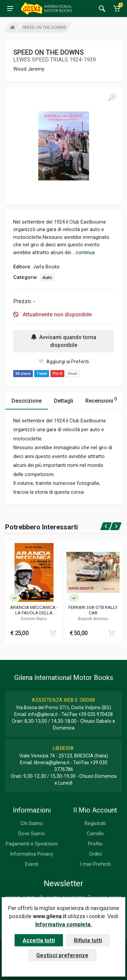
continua (85, 252)
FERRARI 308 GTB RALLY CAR (93, 610)
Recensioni (101, 400)
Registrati (95, 823)
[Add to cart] (52, 633)
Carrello (95, 834)
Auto (47, 277)
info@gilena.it (43, 714)
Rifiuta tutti (88, 940)
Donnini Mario (34, 619)
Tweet (42, 374)
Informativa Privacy (32, 854)
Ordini (95, 854)
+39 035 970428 (96, 714)
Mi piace (23, 374)
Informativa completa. (63, 924)
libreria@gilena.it (52, 763)
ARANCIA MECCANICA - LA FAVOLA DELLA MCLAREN (34, 610)
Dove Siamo (32, 834)
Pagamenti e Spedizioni (32, 844)
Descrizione (27, 401)
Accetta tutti (39, 940)
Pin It (57, 374)
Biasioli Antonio (93, 619)
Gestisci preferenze (62, 955)
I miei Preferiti (95, 864)
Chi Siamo (32, 823)
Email (73, 374)
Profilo (95, 844)
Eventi (32, 864)
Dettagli (63, 401)
